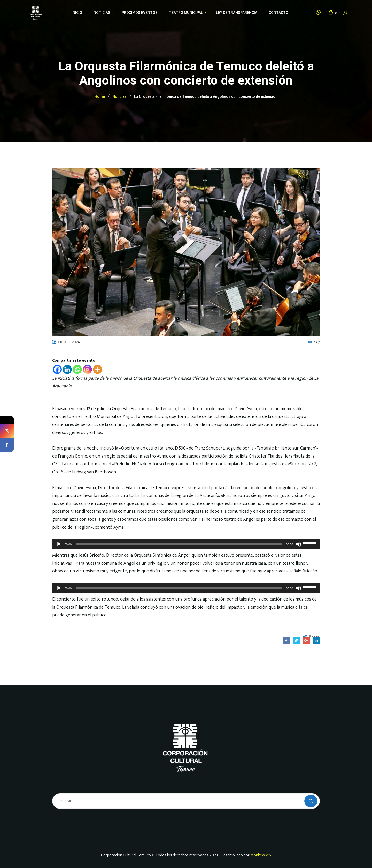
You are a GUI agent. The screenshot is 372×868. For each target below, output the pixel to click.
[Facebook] (57, 369)
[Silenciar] (299, 544)
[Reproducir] (59, 544)
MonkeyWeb (261, 855)
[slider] (179, 544)
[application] (186, 544)
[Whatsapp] (77, 369)
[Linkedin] (67, 369)
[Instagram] (87, 369)
